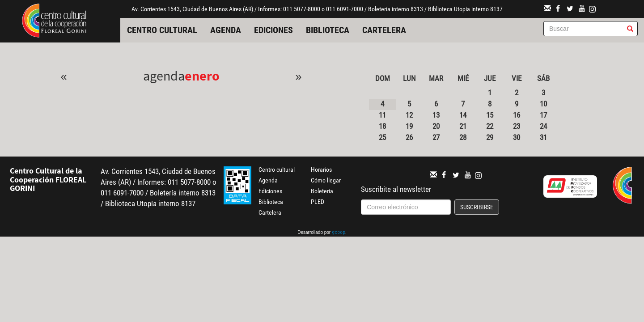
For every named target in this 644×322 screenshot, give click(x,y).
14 (463, 115)
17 (543, 115)
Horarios (321, 169)
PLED (318, 202)
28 (463, 137)
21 (463, 126)
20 (436, 126)
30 (517, 137)
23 (517, 126)
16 (517, 115)
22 (490, 126)
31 (543, 137)
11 (382, 115)
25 (382, 137)
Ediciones (273, 30)
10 (543, 104)
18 (382, 126)
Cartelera (384, 30)
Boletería (322, 191)
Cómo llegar (326, 180)
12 (409, 115)
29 (490, 137)
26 (409, 137)
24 (543, 126)
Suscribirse (477, 207)
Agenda (226, 30)
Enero (202, 76)
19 (409, 126)
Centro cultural (162, 30)
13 (436, 115)
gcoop (339, 233)
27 (436, 137)
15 (490, 115)
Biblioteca (328, 30)
